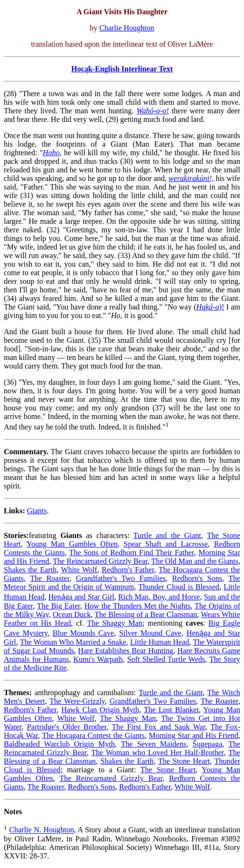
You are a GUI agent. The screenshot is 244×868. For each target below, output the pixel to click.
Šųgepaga (207, 744)
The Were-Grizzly (77, 701)
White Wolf (79, 570)
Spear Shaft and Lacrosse (166, 544)
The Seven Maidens (154, 744)
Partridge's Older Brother (66, 727)
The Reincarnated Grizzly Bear (100, 561)
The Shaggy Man (115, 623)
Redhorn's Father (128, 570)
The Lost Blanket (171, 710)
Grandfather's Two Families (121, 578)
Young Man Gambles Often (72, 544)
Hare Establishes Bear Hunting (126, 651)
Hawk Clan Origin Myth (100, 710)
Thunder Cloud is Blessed (179, 587)
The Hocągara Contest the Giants (93, 735)
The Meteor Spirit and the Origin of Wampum (122, 583)
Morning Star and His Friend (193, 735)
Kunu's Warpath (98, 659)
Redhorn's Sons (197, 578)
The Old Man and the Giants (195, 561)
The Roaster (50, 578)
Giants (37, 511)
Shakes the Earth (30, 570)
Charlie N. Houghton (41, 830)
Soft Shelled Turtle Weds (166, 659)
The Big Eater (59, 606)
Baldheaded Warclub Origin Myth (59, 744)
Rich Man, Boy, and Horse (159, 597)
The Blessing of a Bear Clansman (146, 614)
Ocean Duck (72, 614)
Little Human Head (160, 642)
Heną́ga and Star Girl (81, 597)
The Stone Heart (184, 761)
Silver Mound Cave (150, 633)
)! (210, 307)
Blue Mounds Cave (83, 633)
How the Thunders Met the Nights (137, 606)
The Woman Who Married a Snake (73, 642)
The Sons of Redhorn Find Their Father (132, 553)
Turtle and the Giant (167, 535)
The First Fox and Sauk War (159, 727)
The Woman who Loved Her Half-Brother (157, 753)
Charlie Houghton (127, 28)
